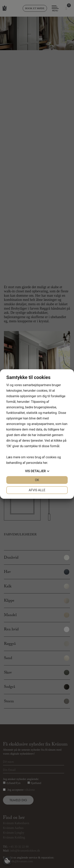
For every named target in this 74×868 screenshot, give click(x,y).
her (45, 463)
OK (37, 480)
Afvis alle (37, 490)
